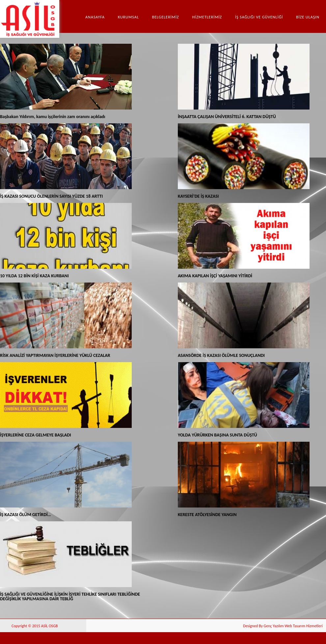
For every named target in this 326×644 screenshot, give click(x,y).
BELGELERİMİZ (166, 17)
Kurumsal (128, 17)
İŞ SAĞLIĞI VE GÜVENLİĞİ (259, 17)
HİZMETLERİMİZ (207, 17)
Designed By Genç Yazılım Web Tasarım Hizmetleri (283, 626)
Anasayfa (95, 17)
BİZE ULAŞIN (308, 17)
